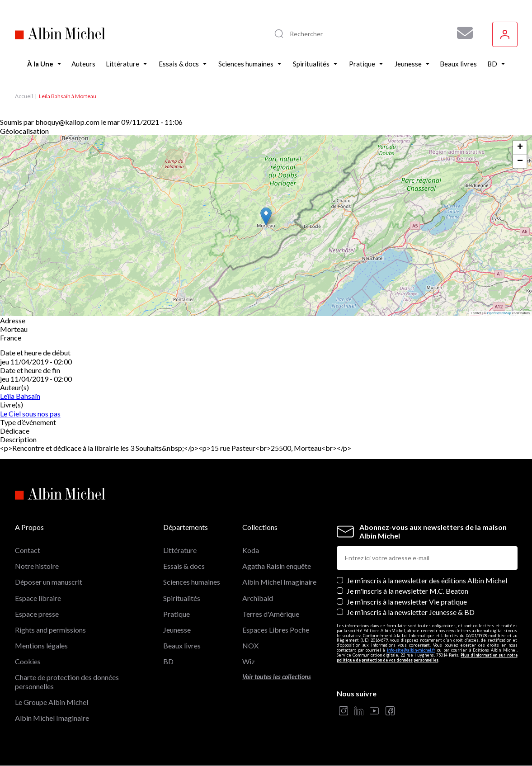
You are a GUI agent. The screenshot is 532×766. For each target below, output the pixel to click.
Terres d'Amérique (271, 614)
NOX (250, 645)
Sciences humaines (192, 582)
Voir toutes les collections (277, 677)
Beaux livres (182, 645)
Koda (251, 550)
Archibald (258, 598)
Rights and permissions (50, 630)
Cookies (28, 661)
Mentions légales (41, 645)
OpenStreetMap (499, 313)
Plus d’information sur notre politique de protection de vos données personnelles (427, 657)
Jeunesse (177, 630)
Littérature (180, 550)
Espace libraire (38, 598)
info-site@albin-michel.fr (411, 650)
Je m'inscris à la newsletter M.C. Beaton (407, 591)
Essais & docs (184, 566)
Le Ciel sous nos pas (30, 414)
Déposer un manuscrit (49, 582)
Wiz (249, 661)
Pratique (177, 614)
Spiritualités (182, 598)
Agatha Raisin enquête (277, 566)
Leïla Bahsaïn (20, 396)
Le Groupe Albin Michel (52, 702)
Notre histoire (37, 566)
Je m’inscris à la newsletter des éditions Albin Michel (427, 580)
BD (168, 661)
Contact (28, 550)
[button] (266, 216)
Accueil (24, 96)
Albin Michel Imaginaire (52, 718)
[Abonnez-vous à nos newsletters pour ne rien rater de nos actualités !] (461, 33)
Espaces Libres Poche (276, 630)
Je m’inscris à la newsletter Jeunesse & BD (411, 612)
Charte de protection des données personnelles (67, 681)
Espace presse (37, 614)
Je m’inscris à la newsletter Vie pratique (407, 602)
